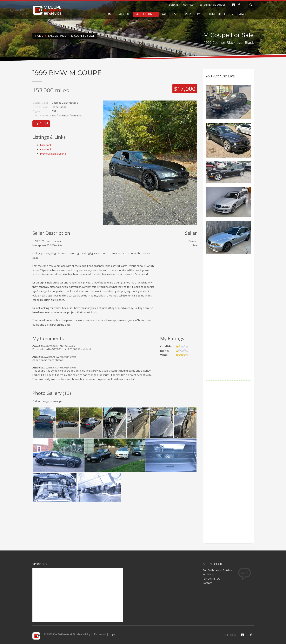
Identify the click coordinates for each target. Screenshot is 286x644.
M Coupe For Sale (83, 36)
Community (191, 14)
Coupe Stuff (216, 14)
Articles (169, 14)
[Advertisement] (228, 322)
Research (239, 14)
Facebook (46, 145)
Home (109, 14)
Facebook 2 (47, 149)
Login (112, 634)
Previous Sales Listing (53, 154)
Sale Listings (146, 14)
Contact (207, 583)
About (124, 14)
